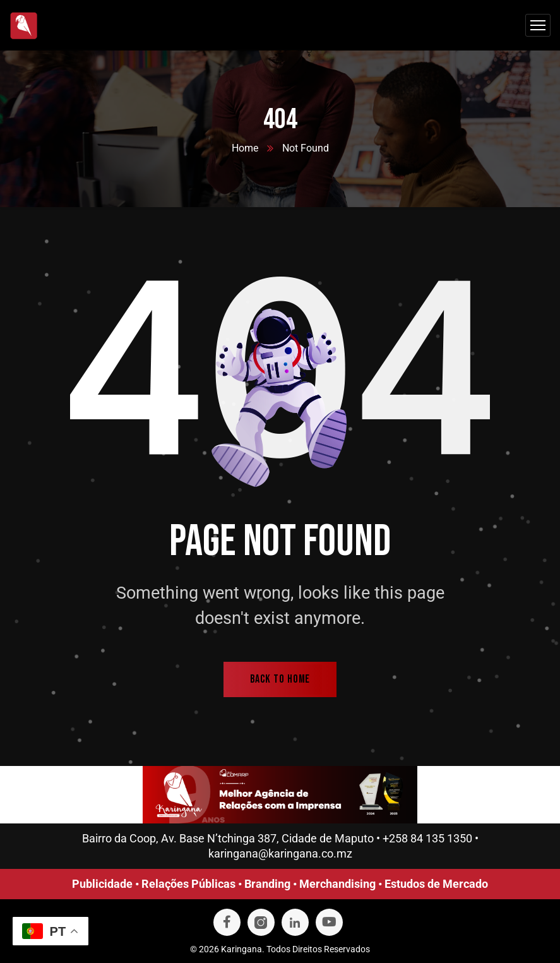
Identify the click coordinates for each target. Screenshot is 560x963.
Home (245, 148)
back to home (280, 679)
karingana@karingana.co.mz (280, 853)
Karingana (241, 949)
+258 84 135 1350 (427, 838)
